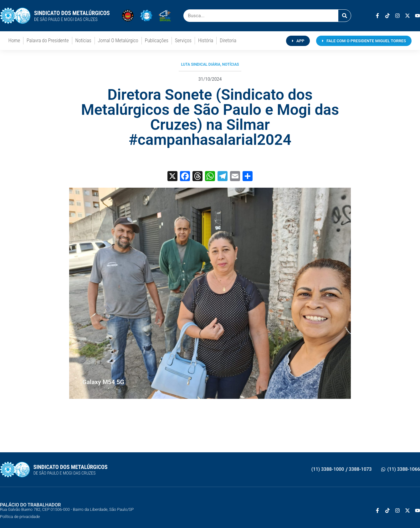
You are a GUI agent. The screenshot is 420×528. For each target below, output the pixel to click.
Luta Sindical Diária (201, 64)
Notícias (83, 41)
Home (14, 41)
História (206, 41)
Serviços (183, 41)
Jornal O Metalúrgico (118, 41)
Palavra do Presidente (48, 41)
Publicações (157, 41)
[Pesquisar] (345, 16)
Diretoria (228, 41)
